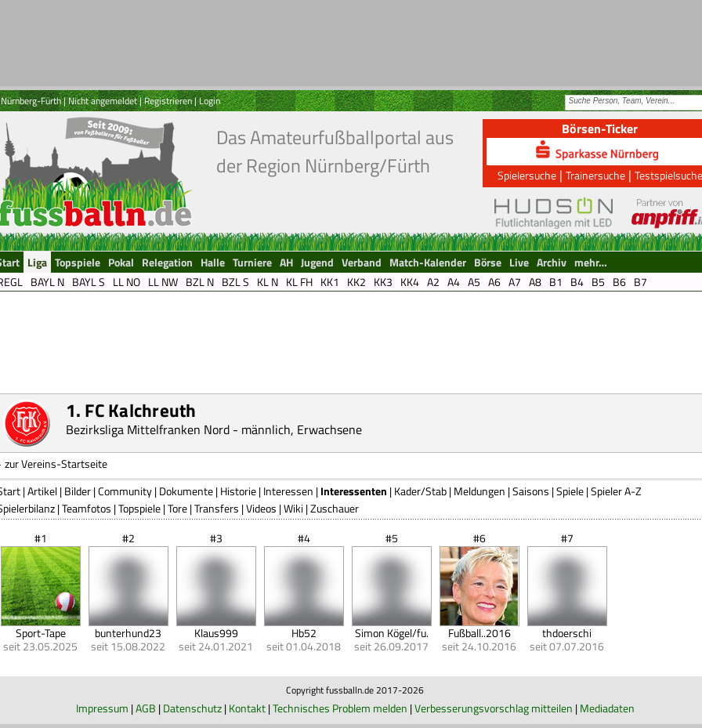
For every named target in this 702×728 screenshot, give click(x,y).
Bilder (78, 491)
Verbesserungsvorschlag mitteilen (494, 708)
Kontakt (247, 708)
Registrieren (168, 101)
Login (210, 101)
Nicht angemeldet (103, 101)
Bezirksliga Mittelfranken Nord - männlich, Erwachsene (214, 429)
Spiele (570, 491)
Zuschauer (335, 508)
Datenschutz (192, 708)
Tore (177, 508)
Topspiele (139, 508)
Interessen (288, 491)
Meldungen (479, 491)
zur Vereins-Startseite (56, 464)
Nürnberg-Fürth (31, 101)
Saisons (531, 491)
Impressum (102, 708)
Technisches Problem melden (340, 708)
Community (125, 491)
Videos (261, 508)
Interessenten (354, 491)
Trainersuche (595, 175)
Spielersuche (527, 175)
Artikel (42, 491)
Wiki (293, 508)
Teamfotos (87, 508)
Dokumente (186, 491)
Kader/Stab (420, 491)
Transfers (217, 508)
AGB (146, 708)
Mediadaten (607, 708)
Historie (238, 491)
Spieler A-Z (616, 491)
